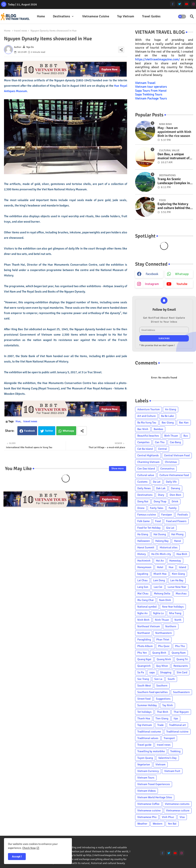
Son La (158, 679)
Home (41, 16)
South (171, 679)
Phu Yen (142, 653)
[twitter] (180, 4)
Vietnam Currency (148, 771)
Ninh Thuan (162, 620)
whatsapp (182, 274)
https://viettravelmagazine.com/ (157, 59)
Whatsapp (68, 431)
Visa (182, 817)
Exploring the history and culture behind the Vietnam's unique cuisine (174, 206)
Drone (141, 508)
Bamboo (158, 429)
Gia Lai (170, 528)
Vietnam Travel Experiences (154, 784)
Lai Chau (143, 580)
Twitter (49, 431)
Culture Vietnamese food (174, 475)
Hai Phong (177, 534)
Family (173, 508)
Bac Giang (168, 423)
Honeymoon (144, 567)
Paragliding (144, 640)
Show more (118, 468)
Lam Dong (159, 580)
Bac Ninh (143, 429)
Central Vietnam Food (177, 455)
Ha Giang (143, 534)
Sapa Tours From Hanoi (151, 91)
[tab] (41, 16)
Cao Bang (175, 442)
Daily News (144, 488)
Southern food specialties (152, 692)
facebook (152, 274)
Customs (142, 482)
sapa (152, 672)
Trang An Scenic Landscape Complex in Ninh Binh (174, 181)
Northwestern (164, 633)
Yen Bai (172, 824)
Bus (186, 436)
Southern (162, 686)
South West (144, 686)
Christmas (171, 462)
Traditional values (148, 738)
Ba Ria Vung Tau (147, 423)
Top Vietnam (126, 16)
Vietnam (160, 764)
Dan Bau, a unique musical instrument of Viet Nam (173, 156)
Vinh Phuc (168, 817)
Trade (160, 725)
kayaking (143, 574)
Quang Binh (159, 653)
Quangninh (144, 666)
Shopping (166, 672)
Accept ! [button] (17, 857)
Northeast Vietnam (149, 626)
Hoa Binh (182, 554)
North (178, 620)
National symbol (147, 607)
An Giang (171, 409)
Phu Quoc (164, 646)
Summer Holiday (147, 705)
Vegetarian (144, 764)
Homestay (175, 561)
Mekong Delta (162, 594)
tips (176, 718)
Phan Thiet (163, 640)
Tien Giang (162, 718)
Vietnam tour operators (151, 87)
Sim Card (182, 672)
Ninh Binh (143, 620)
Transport (169, 738)
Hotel (160, 567)
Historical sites (169, 547)
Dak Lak (161, 488)
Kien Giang (178, 574)
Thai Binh (163, 712)
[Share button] (82, 431)
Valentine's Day (167, 758)
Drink (175, 501)
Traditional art (177, 725)
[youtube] (187, 4)
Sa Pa (141, 672)
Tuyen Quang (145, 758)
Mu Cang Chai (146, 600)
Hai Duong (160, 534)
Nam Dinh (165, 600)
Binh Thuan (171, 436)
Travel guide (144, 745)
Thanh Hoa (144, 718)
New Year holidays (173, 607)
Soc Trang (143, 679)
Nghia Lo (158, 613)
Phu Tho (180, 646)
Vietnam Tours (146, 778)
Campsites (143, 442)
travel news (21, 31)
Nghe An (143, 613)
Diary (161, 495)
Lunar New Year (177, 587)
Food (158, 521)
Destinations (61, 16)
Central (162, 449)
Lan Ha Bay (177, 580)
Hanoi (178, 541)
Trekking (175, 751)
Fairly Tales (157, 508)
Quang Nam (179, 653)
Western (158, 824)
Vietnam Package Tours (151, 98)
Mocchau (181, 594)
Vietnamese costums (177, 804)
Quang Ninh (164, 659)
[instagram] (194, 4)
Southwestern (181, 692)
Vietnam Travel (145, 83)
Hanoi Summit (146, 547)
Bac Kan (184, 423)
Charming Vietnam (148, 462)
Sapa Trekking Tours (149, 94)
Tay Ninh (168, 705)
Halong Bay (162, 541)
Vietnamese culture (178, 811)
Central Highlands (148, 455)
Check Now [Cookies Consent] (29, 848)
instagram (152, 284)
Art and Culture (147, 416)
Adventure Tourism (148, 409)
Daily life (171, 482)
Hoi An (160, 561)
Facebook (30, 431)
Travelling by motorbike (151, 751)
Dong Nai (143, 501)
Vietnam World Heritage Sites (155, 797)
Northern (171, 626)
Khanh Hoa (160, 574)
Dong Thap (160, 501)
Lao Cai (158, 587)
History (142, 554)
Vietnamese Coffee (148, 804)
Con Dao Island (146, 469)
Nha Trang (175, 613)
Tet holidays (144, 712)
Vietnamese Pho (147, 817)
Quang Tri (182, 659)
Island (182, 567)
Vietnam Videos (147, 791)
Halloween (144, 541)
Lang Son (143, 587)
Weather (142, 824)
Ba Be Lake (167, 416)
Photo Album (145, 646)
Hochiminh (144, 561)
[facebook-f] (173, 4)
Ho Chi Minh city (161, 554)
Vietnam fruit (172, 771)
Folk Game (144, 521)
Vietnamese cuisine (96, 16)
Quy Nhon (162, 666)
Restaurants (181, 666)
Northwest (144, 633)
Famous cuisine (147, 515)
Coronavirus (167, 469)
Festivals (183, 515)
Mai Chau (143, 594)
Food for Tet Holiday (149, 528)
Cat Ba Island (145, 449)
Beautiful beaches (148, 436)
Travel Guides (151, 16)
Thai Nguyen (181, 712)
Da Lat (157, 482)
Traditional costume (149, 732)
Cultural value (146, 475)
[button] (182, 17)
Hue (18, 421)
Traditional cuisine (177, 732)
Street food (144, 699)
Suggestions (163, 699)
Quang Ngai (144, 659)
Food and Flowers (176, 521)
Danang (175, 488)
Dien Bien (175, 495)
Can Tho (160, 442)
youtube (182, 284)
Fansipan (167, 515)
